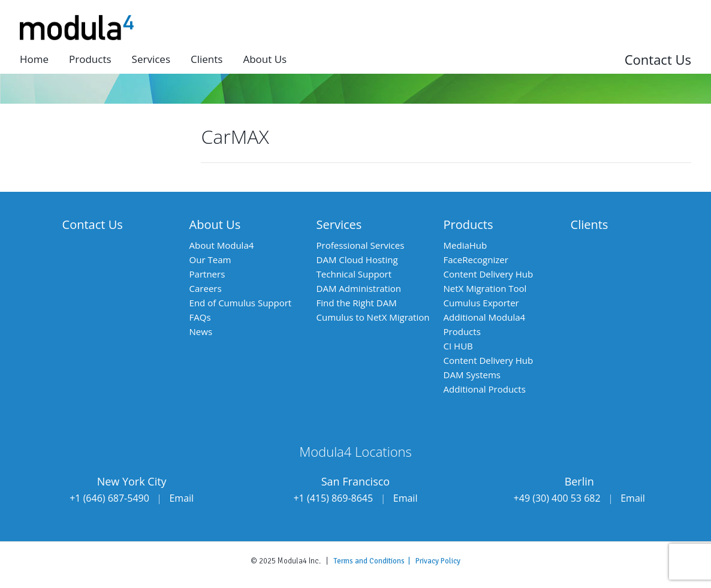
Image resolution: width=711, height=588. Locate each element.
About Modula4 (222, 245)
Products (90, 59)
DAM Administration (359, 288)
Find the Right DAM (357, 303)
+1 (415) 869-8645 (333, 498)
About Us (215, 224)
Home (34, 59)
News (201, 331)
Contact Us (658, 59)
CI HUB (458, 346)
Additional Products (485, 389)
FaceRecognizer (476, 260)
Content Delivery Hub (489, 274)
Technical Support (354, 274)
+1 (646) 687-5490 (109, 498)
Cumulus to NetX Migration (373, 317)
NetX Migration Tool (485, 288)
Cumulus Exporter (481, 303)
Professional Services (361, 245)
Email (181, 498)
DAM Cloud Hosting (357, 260)
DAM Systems (472, 375)
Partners (207, 274)
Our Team (210, 260)
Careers (206, 288)
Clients (207, 59)
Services (151, 59)
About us (265, 59)
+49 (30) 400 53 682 (557, 498)
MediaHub (466, 245)
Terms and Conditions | (374, 561)
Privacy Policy (438, 561)
